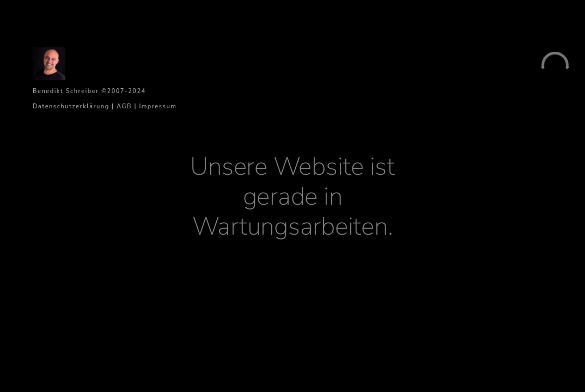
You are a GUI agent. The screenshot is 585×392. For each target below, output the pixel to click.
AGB (124, 106)
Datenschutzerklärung (71, 106)
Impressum (158, 106)
